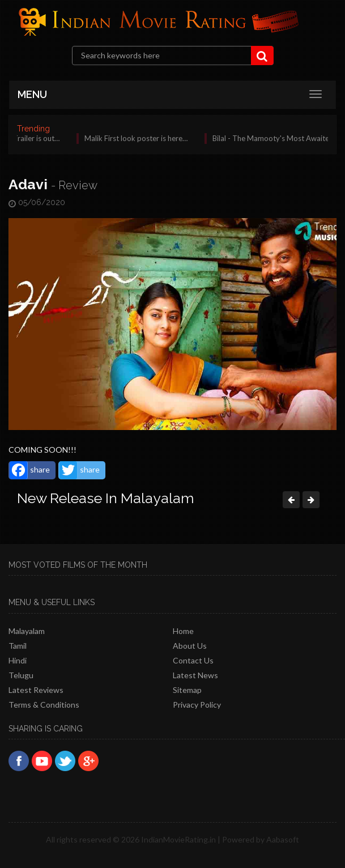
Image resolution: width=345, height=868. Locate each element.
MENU (32, 94)
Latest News (195, 675)
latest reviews (36, 690)
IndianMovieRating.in (178, 839)
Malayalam (27, 631)
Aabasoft (283, 839)
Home (183, 631)
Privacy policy (197, 705)
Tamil (18, 646)
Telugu (21, 675)
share (30, 470)
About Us (190, 646)
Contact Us (193, 660)
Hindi (18, 660)
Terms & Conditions (44, 705)
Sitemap (187, 690)
